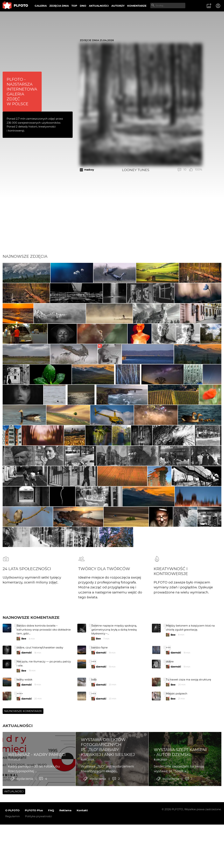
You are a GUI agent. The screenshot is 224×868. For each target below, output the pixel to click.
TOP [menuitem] (74, 6)
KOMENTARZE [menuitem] (137, 6)
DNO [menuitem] (83, 6)
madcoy (89, 170)
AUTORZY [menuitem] (118, 6)
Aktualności (18, 814)
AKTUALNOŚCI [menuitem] (99, 6)
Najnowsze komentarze (31, 705)
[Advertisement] (112, 228)
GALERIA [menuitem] (41, 6)
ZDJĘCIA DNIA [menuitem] (59, 6)
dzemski (27, 741)
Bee (24, 727)
